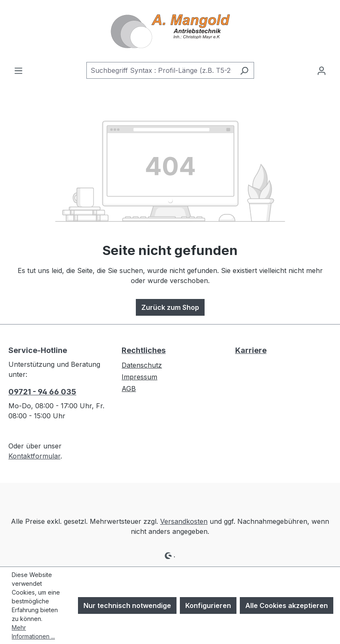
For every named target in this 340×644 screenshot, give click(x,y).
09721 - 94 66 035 (42, 392)
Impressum (139, 377)
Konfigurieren (208, 605)
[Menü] (18, 70)
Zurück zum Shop (170, 307)
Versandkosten (184, 521)
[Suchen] (244, 70)
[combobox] (161, 70)
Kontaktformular (34, 456)
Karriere (251, 350)
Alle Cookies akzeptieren (287, 605)
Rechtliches (144, 350)
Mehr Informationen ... (33, 632)
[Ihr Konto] (322, 70)
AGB (129, 389)
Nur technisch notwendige (127, 605)
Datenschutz (142, 365)
